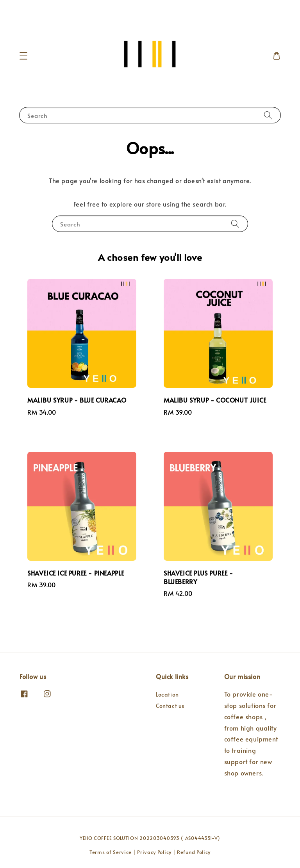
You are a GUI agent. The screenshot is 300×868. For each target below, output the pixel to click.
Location (167, 695)
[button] (23, 56)
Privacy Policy (154, 852)
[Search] (268, 115)
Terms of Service (111, 852)
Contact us (170, 706)
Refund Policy (194, 852)
